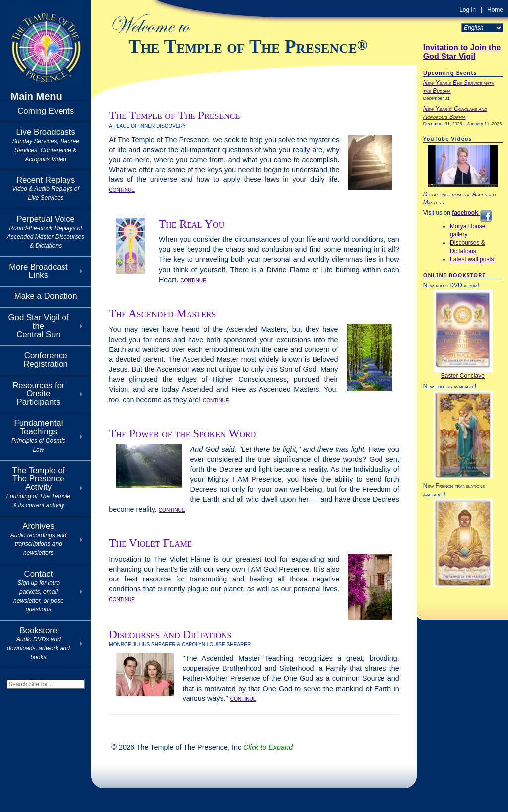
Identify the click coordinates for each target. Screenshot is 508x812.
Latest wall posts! (473, 259)
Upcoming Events (450, 73)
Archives (38, 539)
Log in (468, 10)
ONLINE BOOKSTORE (455, 275)
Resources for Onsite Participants (38, 394)
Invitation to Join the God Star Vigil (462, 52)
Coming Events (46, 111)
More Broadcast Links (38, 271)
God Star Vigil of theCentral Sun (39, 326)
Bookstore (38, 643)
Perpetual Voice (46, 232)
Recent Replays (45, 189)
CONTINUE (122, 190)
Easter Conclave (463, 376)
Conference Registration (46, 360)
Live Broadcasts (45, 145)
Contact (38, 591)
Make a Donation (46, 296)
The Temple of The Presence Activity (39, 487)
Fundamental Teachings (38, 435)
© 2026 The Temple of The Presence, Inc (202, 747)
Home (495, 10)
